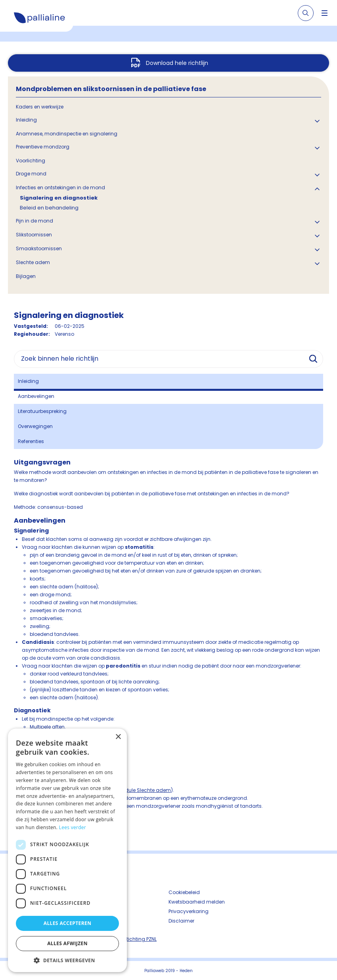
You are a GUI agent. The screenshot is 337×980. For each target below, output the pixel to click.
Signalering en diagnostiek (59, 198)
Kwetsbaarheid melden (197, 902)
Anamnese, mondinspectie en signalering (67, 134)
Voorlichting (31, 161)
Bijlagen (26, 276)
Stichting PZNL (140, 939)
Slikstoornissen (34, 235)
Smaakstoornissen (39, 248)
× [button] (118, 737)
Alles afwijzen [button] (67, 943)
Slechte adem (33, 262)
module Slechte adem (144, 790)
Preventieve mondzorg (43, 147)
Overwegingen (35, 426)
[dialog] (67, 850)
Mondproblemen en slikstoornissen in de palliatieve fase (111, 89)
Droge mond (31, 174)
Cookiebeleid (184, 892)
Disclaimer (181, 921)
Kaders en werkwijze (40, 107)
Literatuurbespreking (42, 411)
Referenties (31, 441)
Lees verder (73, 827)
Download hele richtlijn (177, 63)
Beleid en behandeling (49, 208)
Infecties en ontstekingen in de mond (60, 187)
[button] (67, 960)
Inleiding (26, 120)
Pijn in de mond (34, 221)
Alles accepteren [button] (68, 923)
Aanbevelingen (36, 396)
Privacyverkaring (189, 911)
